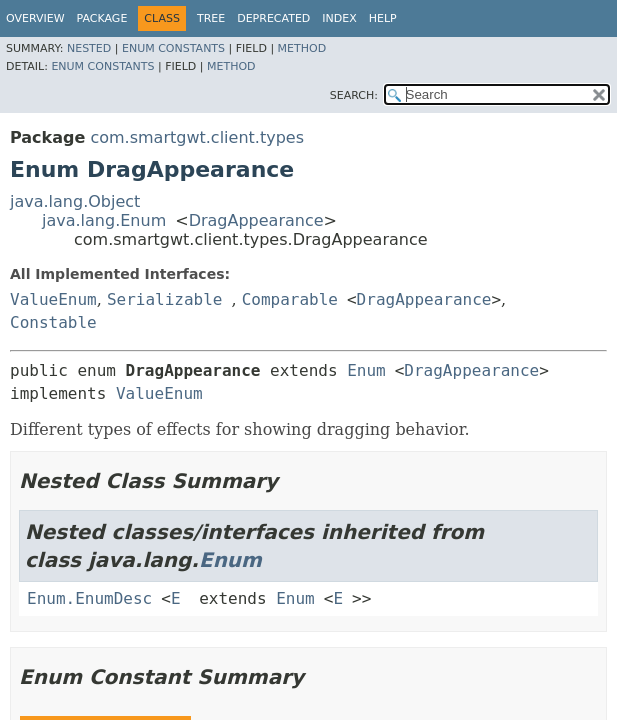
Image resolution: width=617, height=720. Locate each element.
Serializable (165, 299)
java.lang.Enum (104, 220)
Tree (211, 18)
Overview (35, 18)
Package (102, 18)
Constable (53, 322)
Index (339, 18)
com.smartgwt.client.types (197, 137)
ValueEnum (53, 299)
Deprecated (273, 18)
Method (302, 48)
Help (383, 18)
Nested (89, 48)
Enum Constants (173, 48)
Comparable (290, 299)
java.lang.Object (75, 201)
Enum (366, 370)
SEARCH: (354, 95)
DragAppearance (256, 220)
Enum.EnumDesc (89, 598)
